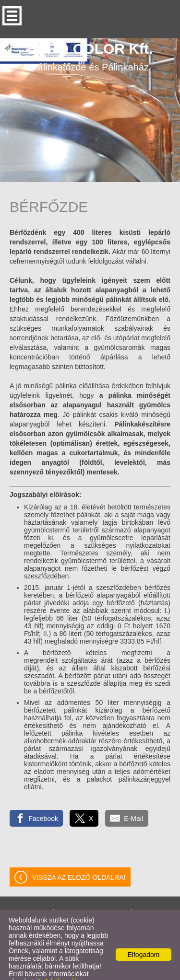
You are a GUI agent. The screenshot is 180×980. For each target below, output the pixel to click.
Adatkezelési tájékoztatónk (45, 966)
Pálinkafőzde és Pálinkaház (90, 37)
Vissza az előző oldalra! (79, 858)
